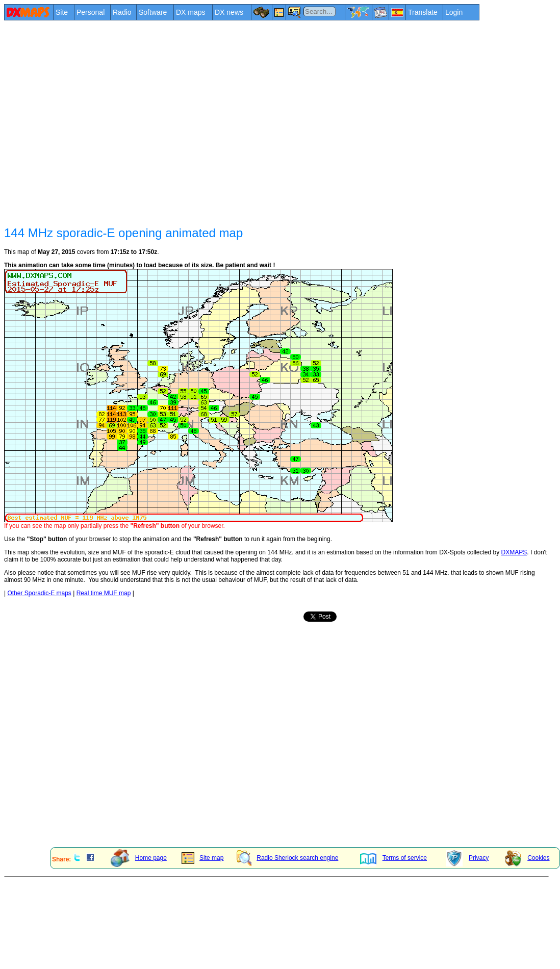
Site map (202, 858)
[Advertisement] (96, 122)
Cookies (527, 858)
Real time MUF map (104, 593)
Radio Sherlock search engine (287, 858)
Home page (139, 858)
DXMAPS (514, 552)
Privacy (467, 858)
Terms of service (393, 858)
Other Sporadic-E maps (39, 593)
